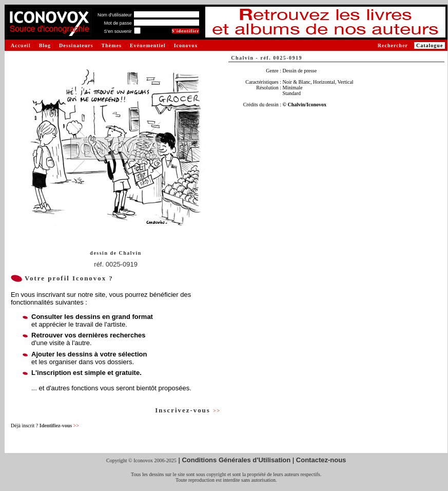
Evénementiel (148, 45)
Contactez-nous (321, 460)
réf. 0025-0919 (116, 264)
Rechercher (393, 45)
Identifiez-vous (59, 426)
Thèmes (112, 45)
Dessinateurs (76, 45)
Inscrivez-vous (188, 410)
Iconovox (186, 45)
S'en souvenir (118, 31)
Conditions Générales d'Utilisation (236, 460)
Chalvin (130, 253)
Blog (45, 45)
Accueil (21, 45)
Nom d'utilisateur (115, 15)
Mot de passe (118, 23)
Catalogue (430, 45)
